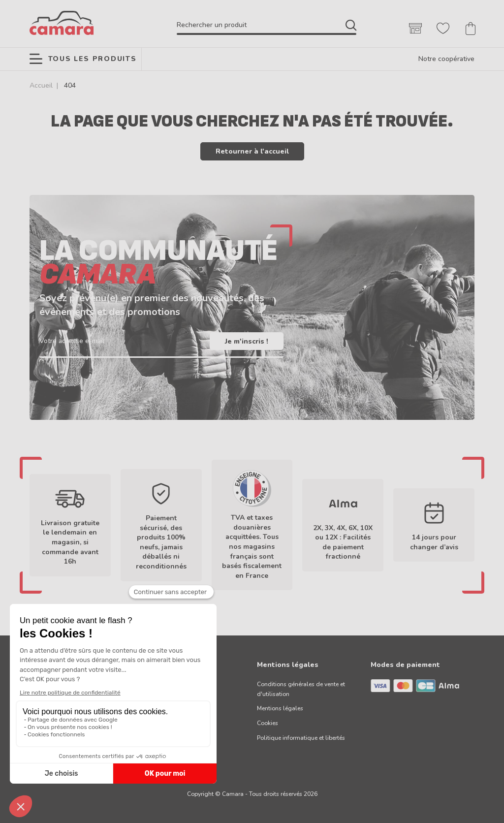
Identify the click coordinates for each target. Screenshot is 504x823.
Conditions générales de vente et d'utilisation (301, 689)
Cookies (268, 723)
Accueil (41, 85)
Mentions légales (280, 708)
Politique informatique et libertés (301, 738)
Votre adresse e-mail (72, 341)
